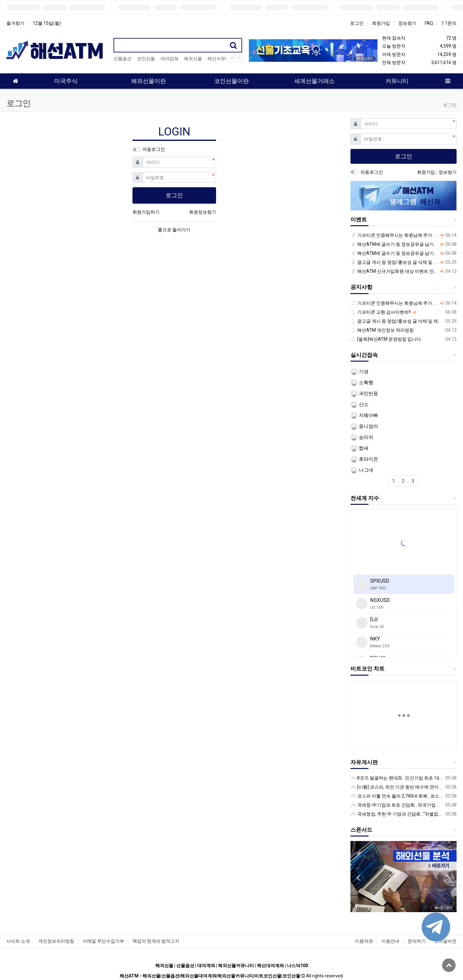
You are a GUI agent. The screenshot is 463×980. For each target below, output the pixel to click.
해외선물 (193, 59)
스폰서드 (361, 830)
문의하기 (417, 941)
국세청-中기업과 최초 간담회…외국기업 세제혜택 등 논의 (397, 805)
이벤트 (359, 219)
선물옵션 (123, 59)
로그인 (357, 23)
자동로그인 (154, 149)
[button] (359, 878)
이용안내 (390, 941)
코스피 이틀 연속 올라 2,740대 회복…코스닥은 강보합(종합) (397, 796)
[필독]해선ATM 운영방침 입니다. (386, 339)
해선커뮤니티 (221, 59)
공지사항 (361, 287)
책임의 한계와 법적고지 (156, 941)
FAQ (429, 23)
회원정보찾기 (203, 212)
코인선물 (146, 59)
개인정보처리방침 (56, 941)
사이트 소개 (18, 941)
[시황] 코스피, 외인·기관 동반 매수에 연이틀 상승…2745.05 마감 (397, 787)
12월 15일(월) (47, 23)
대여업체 (169, 59)
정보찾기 (407, 23)
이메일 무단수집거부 (103, 941)
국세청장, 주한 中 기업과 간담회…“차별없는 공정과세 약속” (397, 814)
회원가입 (381, 23)
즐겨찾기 (15, 23)
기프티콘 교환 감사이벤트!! (381, 312)
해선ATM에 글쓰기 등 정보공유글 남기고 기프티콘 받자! (394, 244)
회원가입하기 (146, 212)
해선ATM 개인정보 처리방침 (382, 330)
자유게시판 (364, 762)
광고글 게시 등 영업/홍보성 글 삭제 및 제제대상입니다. (394, 262)
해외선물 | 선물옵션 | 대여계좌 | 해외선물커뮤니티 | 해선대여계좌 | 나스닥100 (232, 966)
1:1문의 (449, 23)
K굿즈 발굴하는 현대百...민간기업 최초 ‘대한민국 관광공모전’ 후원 (397, 778)
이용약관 (364, 941)
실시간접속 (364, 355)
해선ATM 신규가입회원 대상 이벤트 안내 (394, 271)
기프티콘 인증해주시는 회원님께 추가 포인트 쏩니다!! (394, 235)
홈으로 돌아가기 (174, 230)
